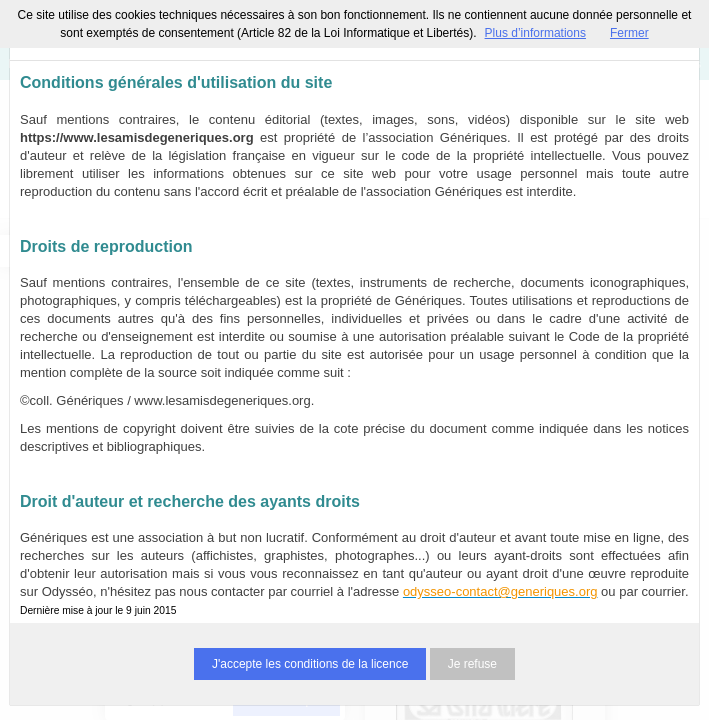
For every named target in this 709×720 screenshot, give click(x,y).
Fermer (629, 33)
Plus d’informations (535, 33)
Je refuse (472, 664)
